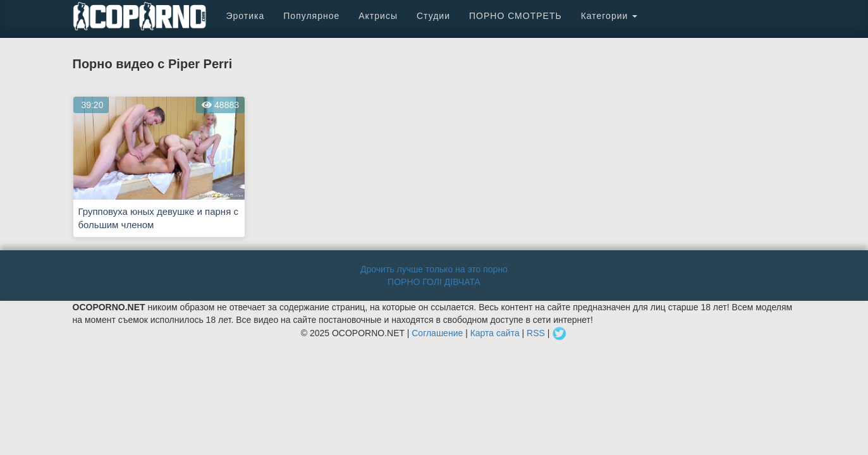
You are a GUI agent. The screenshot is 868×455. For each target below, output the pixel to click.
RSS (536, 332)
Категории (609, 16)
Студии (433, 16)
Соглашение (437, 332)
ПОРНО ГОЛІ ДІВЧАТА (434, 282)
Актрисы (378, 16)
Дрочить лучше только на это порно (434, 269)
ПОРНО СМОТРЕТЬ (516, 16)
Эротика (246, 16)
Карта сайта (495, 332)
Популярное (311, 16)
